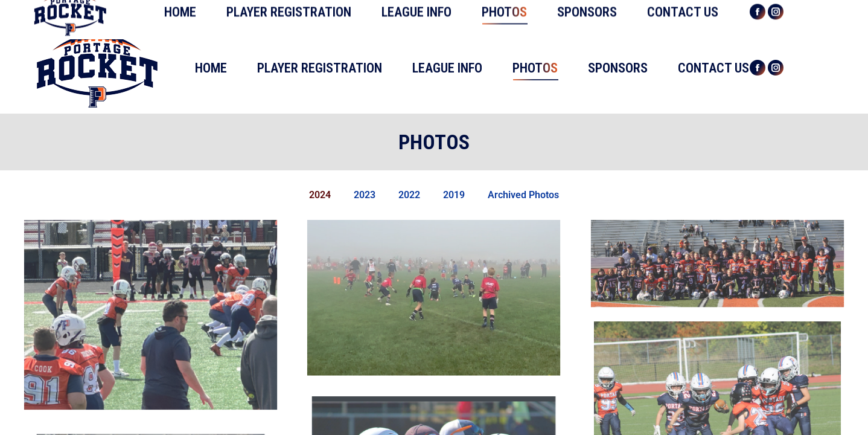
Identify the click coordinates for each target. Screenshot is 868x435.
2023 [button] (365, 195)
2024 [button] (320, 195)
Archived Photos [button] (523, 195)
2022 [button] (409, 195)
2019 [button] (454, 195)
